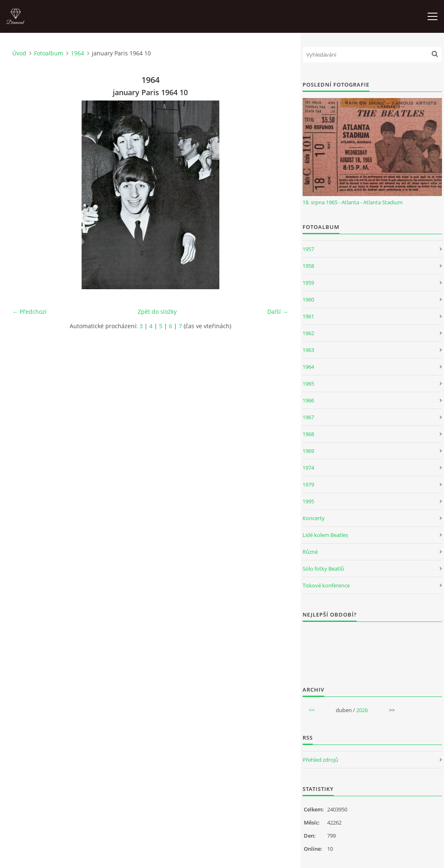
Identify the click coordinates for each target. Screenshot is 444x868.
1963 (308, 350)
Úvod (19, 53)
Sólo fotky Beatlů (323, 569)
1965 (308, 384)
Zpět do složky (157, 312)
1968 (308, 434)
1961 (308, 316)
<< (312, 710)
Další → (278, 312)
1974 (308, 468)
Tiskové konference (326, 585)
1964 (77, 53)
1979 (308, 484)
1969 (308, 451)
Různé (310, 552)
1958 (308, 266)
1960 (308, 299)
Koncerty (314, 518)
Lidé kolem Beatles (325, 535)
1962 (308, 333)
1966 (308, 400)
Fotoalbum (49, 53)
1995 (308, 501)
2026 (362, 710)
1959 (308, 283)
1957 (308, 249)
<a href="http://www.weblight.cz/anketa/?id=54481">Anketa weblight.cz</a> (372, 649)
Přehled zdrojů (320, 760)
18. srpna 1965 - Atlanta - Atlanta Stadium (353, 202)
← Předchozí (30, 312)
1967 (308, 417)
